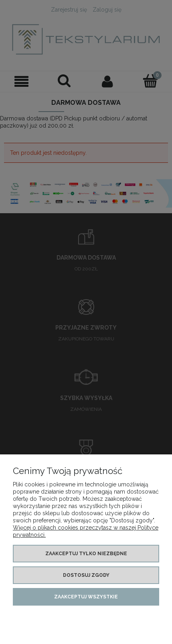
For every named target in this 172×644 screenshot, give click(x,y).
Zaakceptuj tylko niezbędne (86, 554)
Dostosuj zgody (86, 575)
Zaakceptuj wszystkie (86, 597)
